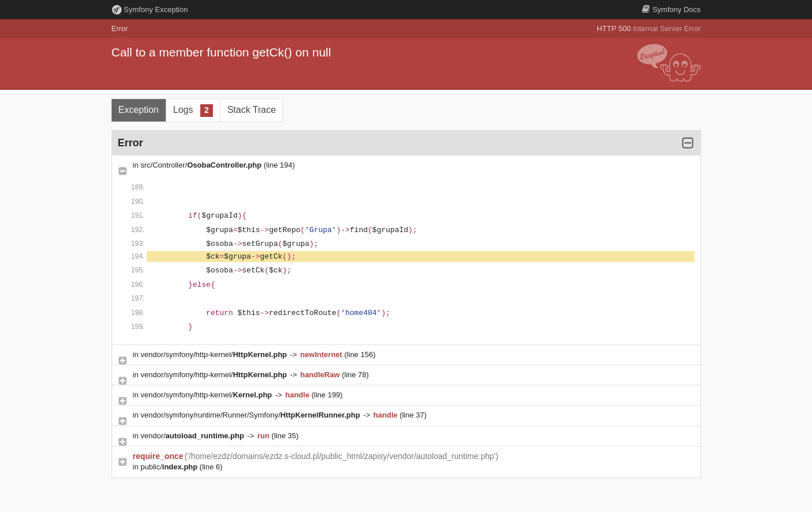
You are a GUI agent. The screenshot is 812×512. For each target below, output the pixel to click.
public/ (170, 467)
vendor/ (193, 436)
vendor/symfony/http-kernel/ (215, 354)
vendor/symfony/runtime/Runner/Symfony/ (251, 415)
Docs (671, 10)
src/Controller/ (202, 165)
